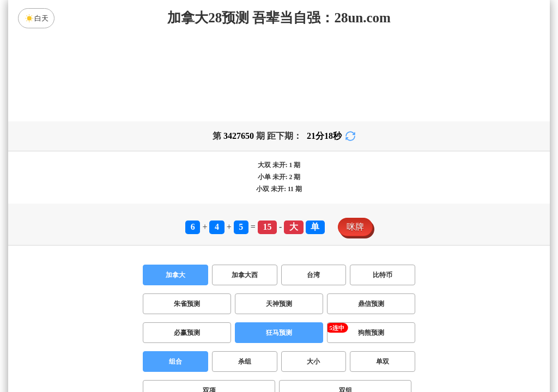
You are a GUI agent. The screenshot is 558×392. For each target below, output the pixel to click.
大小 (313, 362)
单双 (383, 362)
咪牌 (355, 227)
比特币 (383, 275)
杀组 (245, 362)
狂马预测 (279, 333)
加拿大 (175, 275)
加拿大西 (245, 275)
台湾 (313, 275)
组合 (175, 362)
